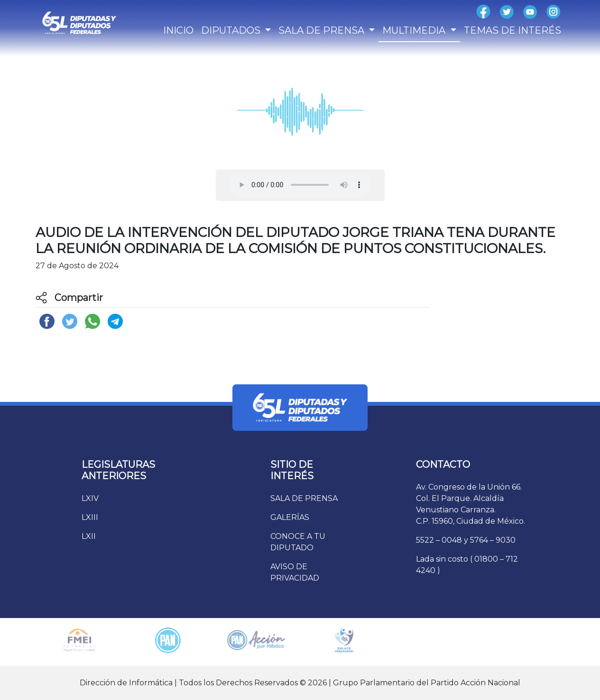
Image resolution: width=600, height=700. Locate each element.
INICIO (178, 30)
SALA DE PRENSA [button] (323, 30)
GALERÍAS (290, 517)
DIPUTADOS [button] (232, 30)
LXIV (90, 498)
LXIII (90, 517)
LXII (89, 536)
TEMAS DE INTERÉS (512, 30)
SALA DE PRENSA (304, 498)
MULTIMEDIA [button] (415, 30)
